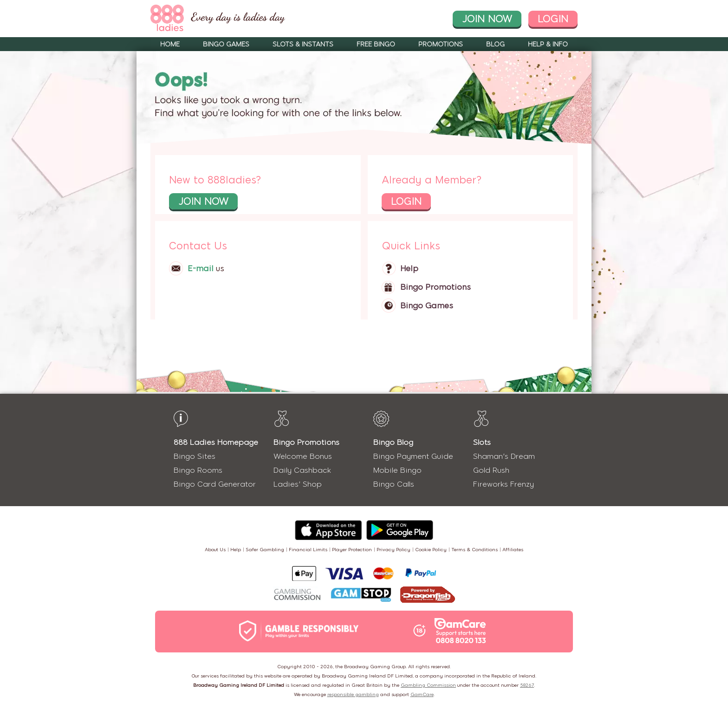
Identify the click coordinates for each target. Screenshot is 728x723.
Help (409, 268)
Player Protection (352, 550)
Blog (495, 44)
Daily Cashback (302, 470)
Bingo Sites (195, 456)
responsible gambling (353, 694)
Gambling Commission (428, 685)
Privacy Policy (393, 550)
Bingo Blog (393, 442)
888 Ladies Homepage (216, 442)
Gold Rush (491, 470)
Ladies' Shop (298, 484)
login (553, 19)
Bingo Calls (394, 484)
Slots (482, 442)
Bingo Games (226, 44)
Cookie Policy (431, 550)
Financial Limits (308, 550)
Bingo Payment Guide (413, 456)
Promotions (441, 44)
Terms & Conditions (474, 550)
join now (487, 19)
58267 (527, 685)
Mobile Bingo (397, 470)
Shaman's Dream (504, 456)
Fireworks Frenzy (504, 484)
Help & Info (548, 44)
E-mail (201, 268)
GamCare (422, 694)
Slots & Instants (303, 44)
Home (170, 44)
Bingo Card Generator (215, 484)
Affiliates (513, 550)
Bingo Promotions (435, 287)
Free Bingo (376, 44)
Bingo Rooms (198, 470)
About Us (215, 550)
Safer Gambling (265, 550)
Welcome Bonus (303, 456)
